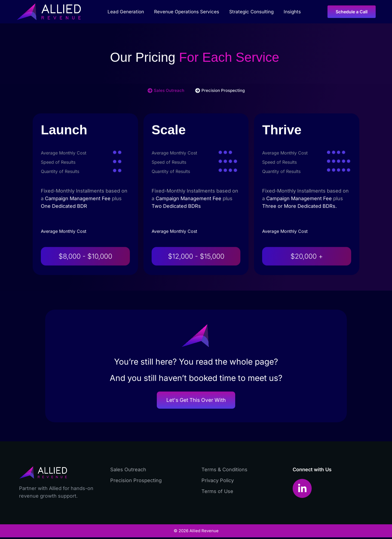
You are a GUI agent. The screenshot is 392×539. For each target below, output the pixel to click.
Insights (292, 12)
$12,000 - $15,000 (196, 272)
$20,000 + (307, 272)
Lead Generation (127, 12)
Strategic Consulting (253, 12)
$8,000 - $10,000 (85, 272)
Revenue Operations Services (188, 12)
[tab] (166, 107)
